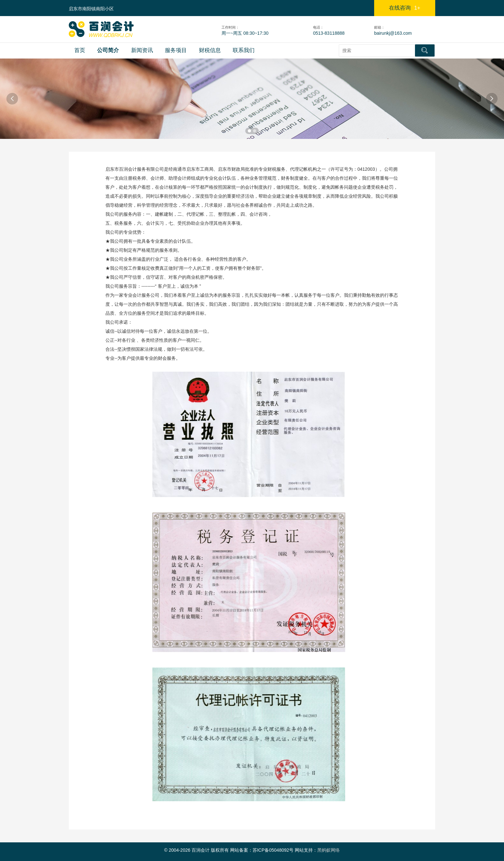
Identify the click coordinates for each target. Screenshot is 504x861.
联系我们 (244, 50)
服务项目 (176, 50)
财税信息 (210, 50)
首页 (80, 50)
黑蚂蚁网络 (328, 850)
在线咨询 (405, 8)
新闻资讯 (142, 50)
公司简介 (108, 50)
